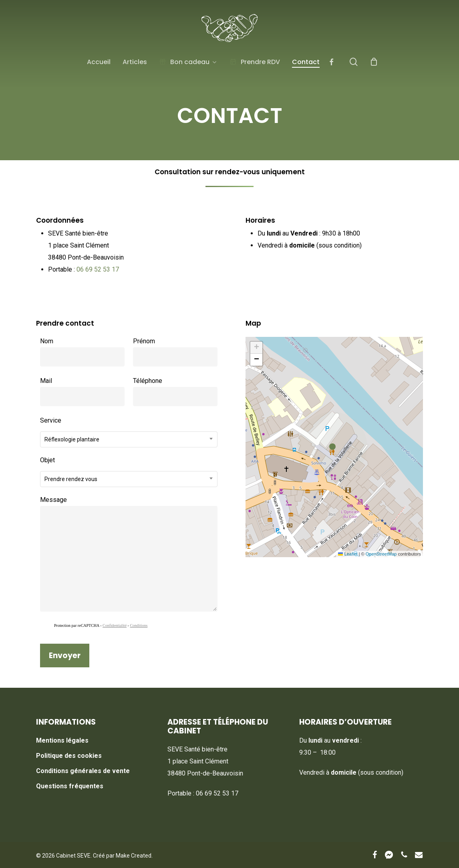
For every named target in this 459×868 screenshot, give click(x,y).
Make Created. (134, 856)
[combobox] (129, 439)
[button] (334, 447)
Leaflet (348, 554)
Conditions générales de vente (83, 771)
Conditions (139, 625)
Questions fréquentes (70, 786)
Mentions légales (62, 740)
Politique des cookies (69, 756)
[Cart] (374, 62)
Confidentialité (115, 625)
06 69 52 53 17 (98, 269)
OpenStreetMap (381, 554)
